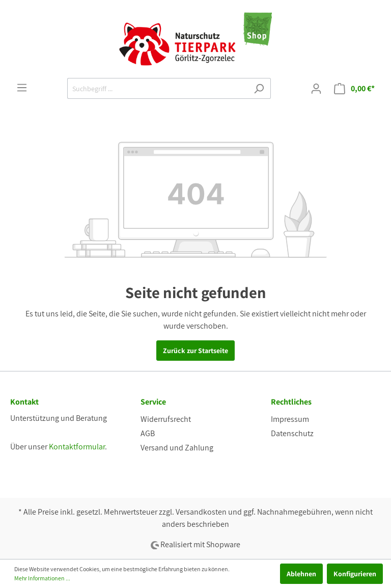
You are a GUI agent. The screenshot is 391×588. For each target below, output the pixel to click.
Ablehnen (301, 574)
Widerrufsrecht (166, 419)
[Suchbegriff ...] (157, 88)
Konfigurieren (355, 574)
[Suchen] (259, 88)
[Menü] (22, 88)
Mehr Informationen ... (42, 578)
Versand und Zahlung (177, 448)
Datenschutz (292, 433)
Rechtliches (291, 402)
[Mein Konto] (316, 89)
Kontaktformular (77, 447)
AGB (148, 433)
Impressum (290, 419)
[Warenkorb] (354, 89)
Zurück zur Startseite (195, 351)
